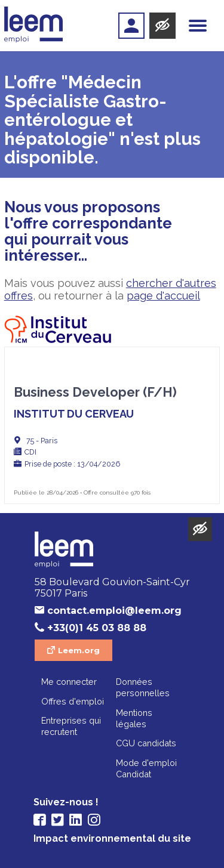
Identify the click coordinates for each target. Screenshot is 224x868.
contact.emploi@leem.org (114, 611)
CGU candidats (146, 743)
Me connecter (69, 682)
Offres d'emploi (73, 701)
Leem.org (79, 650)
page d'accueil (163, 296)
